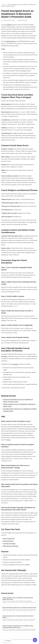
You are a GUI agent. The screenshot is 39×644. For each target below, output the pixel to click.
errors (9, 440)
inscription (9, 25)
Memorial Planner (8, 541)
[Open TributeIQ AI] (35, 640)
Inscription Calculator (9, 543)
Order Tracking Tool (9, 538)
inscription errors (11, 41)
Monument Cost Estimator (11, 546)
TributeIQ (4, 5)
